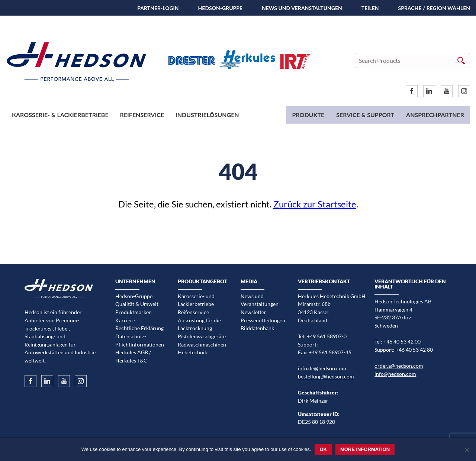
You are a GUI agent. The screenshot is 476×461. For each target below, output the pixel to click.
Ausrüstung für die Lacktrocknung (199, 324)
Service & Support (365, 115)
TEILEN (370, 8)
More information (365, 449)
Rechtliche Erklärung (139, 328)
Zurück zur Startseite (315, 204)
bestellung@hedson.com (326, 376)
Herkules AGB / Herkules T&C (133, 356)
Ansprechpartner (435, 115)
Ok (323, 449)
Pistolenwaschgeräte (202, 336)
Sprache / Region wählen (434, 8)
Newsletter (253, 312)
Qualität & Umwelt (137, 304)
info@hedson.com (395, 374)
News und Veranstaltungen (302, 8)
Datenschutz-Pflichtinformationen (140, 340)
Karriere (125, 320)
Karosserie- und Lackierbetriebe (196, 300)
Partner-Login (158, 8)
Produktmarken (134, 312)
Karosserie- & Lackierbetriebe (60, 115)
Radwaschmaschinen (202, 344)
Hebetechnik (192, 352)
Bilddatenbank (257, 328)
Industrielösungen (207, 115)
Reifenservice (142, 115)
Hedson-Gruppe (220, 8)
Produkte (308, 115)
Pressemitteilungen (263, 320)
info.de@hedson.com (322, 368)
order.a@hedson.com (399, 366)
